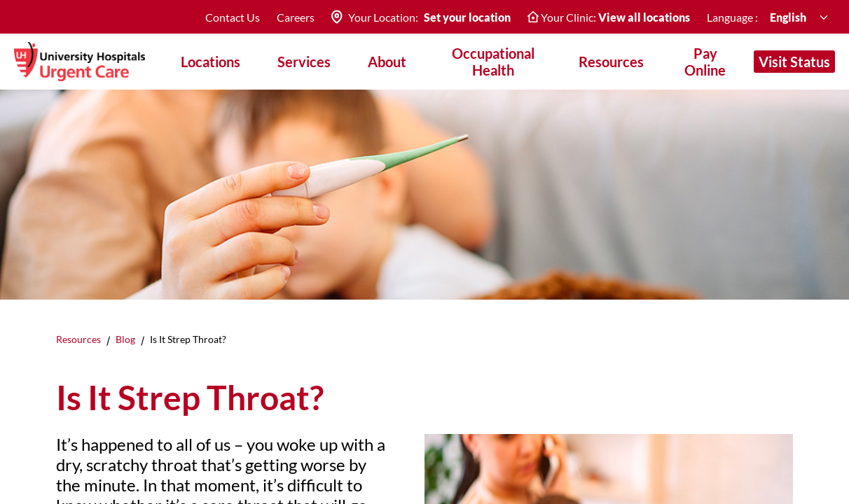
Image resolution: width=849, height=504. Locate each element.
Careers (296, 17)
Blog (125, 339)
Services (304, 62)
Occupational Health (493, 62)
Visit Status (794, 62)
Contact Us (233, 17)
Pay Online (705, 62)
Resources (78, 339)
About (387, 62)
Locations (210, 62)
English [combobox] (788, 17)
